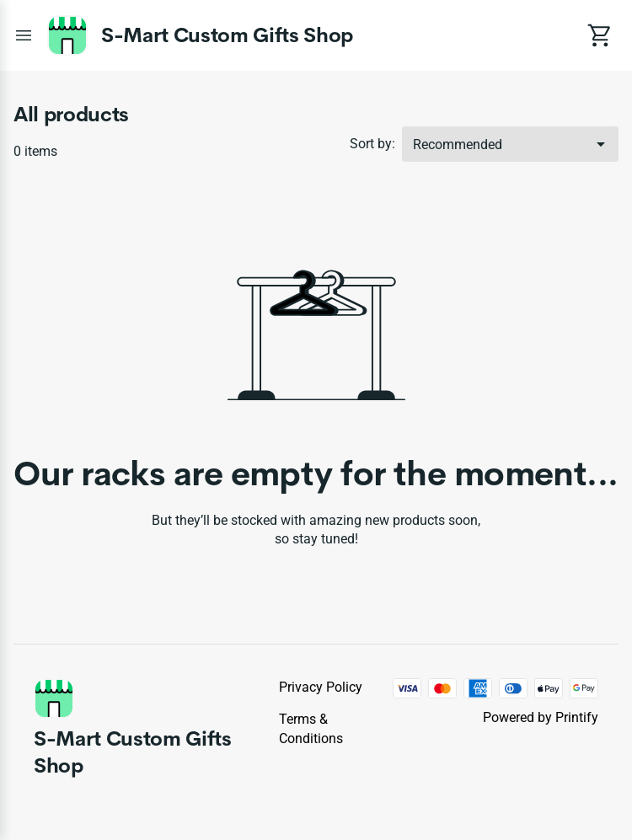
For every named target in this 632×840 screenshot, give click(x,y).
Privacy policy (321, 687)
